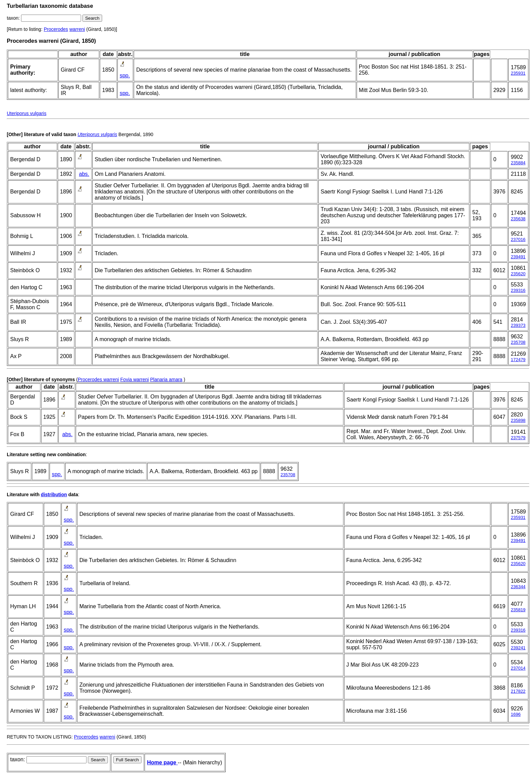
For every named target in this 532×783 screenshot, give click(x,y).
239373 (518, 325)
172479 (518, 360)
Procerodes (56, 29)
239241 (518, 648)
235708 (518, 342)
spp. (125, 76)
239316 (518, 290)
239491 (518, 257)
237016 (518, 239)
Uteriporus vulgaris (27, 113)
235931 (518, 73)
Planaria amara (166, 379)
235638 (518, 219)
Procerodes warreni (98, 379)
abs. (84, 174)
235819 (518, 610)
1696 (516, 714)
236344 (518, 587)
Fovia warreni (135, 379)
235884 (518, 163)
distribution (54, 495)
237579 (518, 438)
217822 (518, 691)
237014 (518, 668)
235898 (518, 420)
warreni (77, 29)
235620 (518, 274)
